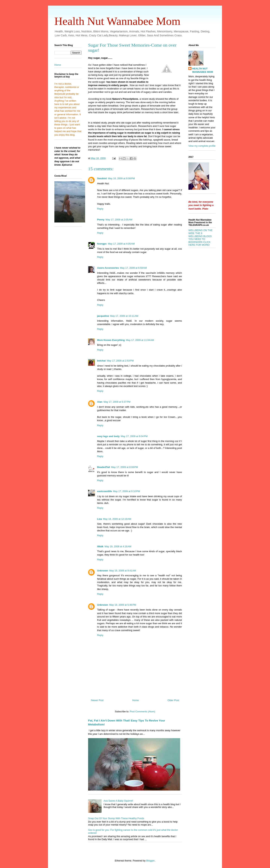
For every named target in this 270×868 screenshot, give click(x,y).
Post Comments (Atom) (142, 711)
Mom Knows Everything (111, 340)
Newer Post (97, 700)
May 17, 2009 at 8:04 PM (134, 436)
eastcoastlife (105, 491)
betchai (101, 361)
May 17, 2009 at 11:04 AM (140, 340)
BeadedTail (103, 467)
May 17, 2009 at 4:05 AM (121, 244)
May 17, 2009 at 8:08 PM (124, 467)
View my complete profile (202, 146)
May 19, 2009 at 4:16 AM (118, 546)
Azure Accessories (108, 268)
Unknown (103, 571)
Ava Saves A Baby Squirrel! (118, 801)
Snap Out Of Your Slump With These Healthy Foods (116, 818)
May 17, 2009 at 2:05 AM (119, 220)
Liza (99, 519)
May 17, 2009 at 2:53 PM (120, 361)
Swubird (102, 178)
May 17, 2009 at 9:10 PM (126, 491)
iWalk (100, 546)
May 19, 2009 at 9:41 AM (123, 571)
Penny (101, 220)
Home (136, 700)
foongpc (102, 244)
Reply (100, 209)
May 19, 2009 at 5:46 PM (123, 605)
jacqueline (103, 316)
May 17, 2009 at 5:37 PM (117, 402)
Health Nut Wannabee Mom (117, 21)
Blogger (150, 861)
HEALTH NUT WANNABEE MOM (203, 70)
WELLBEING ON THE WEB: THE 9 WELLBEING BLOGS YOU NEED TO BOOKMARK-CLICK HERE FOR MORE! (200, 238)
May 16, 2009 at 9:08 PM (121, 178)
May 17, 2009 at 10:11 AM (124, 316)
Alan (100, 402)
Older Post (173, 700)
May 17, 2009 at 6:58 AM (133, 268)
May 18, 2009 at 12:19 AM (117, 519)
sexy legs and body (108, 436)
